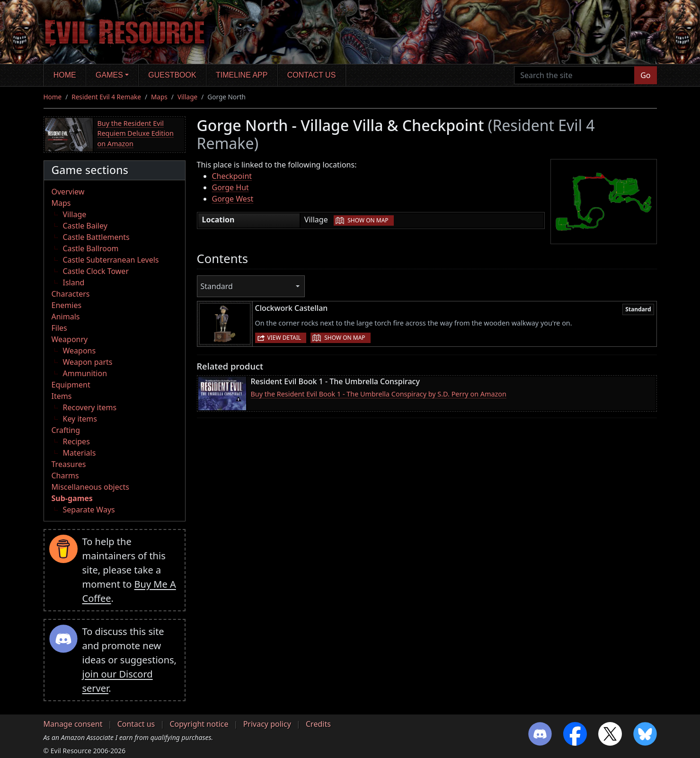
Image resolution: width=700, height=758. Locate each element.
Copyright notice (199, 724)
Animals (66, 317)
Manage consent (73, 724)
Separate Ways (89, 510)
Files (59, 328)
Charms (65, 476)
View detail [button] (284, 338)
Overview (68, 192)
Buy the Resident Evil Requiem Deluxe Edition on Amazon (136, 133)
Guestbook (172, 75)
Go (645, 75)
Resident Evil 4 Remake (106, 97)
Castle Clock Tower (96, 271)
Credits (318, 724)
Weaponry (70, 339)
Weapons (80, 351)
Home (65, 75)
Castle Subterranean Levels (111, 260)
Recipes (76, 441)
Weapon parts (88, 362)
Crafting (66, 430)
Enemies (67, 305)
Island (74, 282)
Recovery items (90, 407)
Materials (80, 453)
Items (62, 396)
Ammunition (85, 373)
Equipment (71, 385)
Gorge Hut (230, 187)
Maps (159, 97)
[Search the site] (574, 75)
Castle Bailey (85, 226)
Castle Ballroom (91, 248)
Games (109, 75)
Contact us (312, 75)
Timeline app (242, 75)
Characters (71, 294)
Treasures (69, 464)
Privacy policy (267, 724)
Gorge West (233, 199)
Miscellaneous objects (90, 487)
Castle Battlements (96, 237)
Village (187, 97)
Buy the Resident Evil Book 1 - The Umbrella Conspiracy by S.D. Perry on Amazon (379, 394)
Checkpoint (232, 176)
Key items (80, 419)
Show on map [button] (368, 220)
